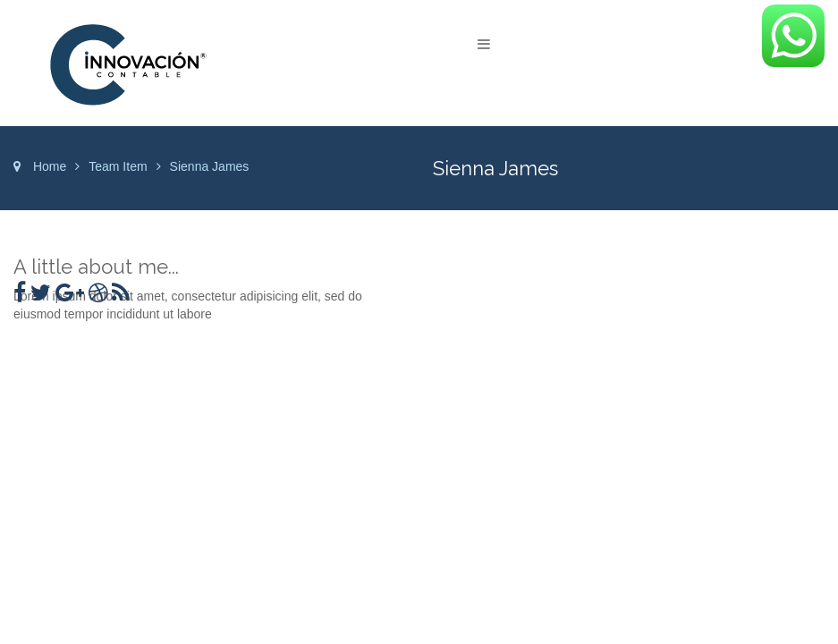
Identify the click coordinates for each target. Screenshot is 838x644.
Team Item (118, 166)
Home (50, 166)
